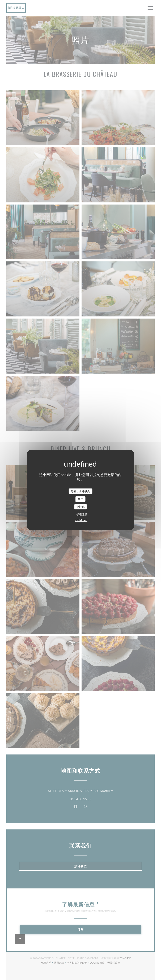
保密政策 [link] (82, 514)
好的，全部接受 (80, 491)
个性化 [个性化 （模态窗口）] (80, 507)
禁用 (80, 499)
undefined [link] (81, 520)
